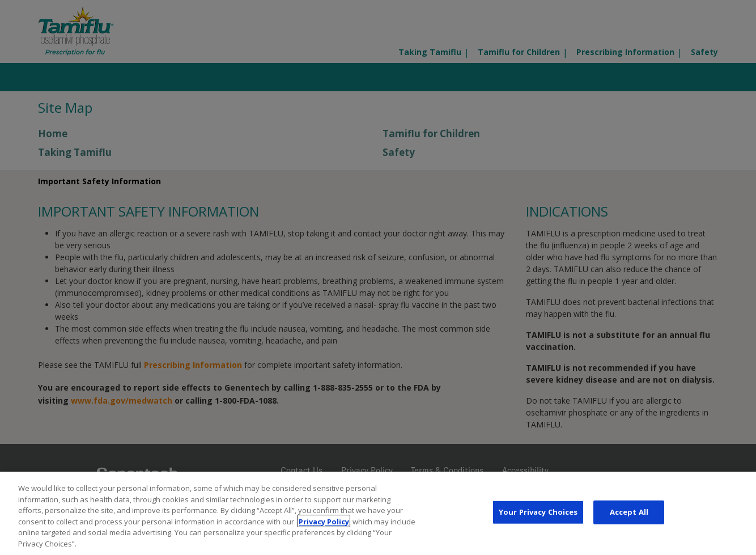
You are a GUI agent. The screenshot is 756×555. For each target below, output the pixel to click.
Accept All (629, 515)
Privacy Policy (324, 524)
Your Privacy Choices (538, 515)
